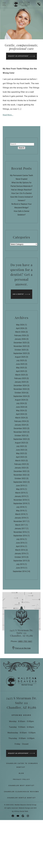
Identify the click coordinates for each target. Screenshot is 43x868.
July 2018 (20, 507)
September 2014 (20, 571)
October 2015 (20, 557)
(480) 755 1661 (25, 641)
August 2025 (20, 357)
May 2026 (20, 325)
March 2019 (20, 493)
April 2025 (20, 371)
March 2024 (20, 418)
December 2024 (20, 386)
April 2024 (20, 414)
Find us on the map (21, 648)
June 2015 (20, 568)
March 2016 (20, 550)
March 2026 (20, 332)
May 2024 (20, 411)
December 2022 (20, 471)
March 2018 (20, 514)
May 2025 (20, 368)
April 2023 (20, 457)
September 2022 (20, 482)
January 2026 (20, 339)
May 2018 (20, 511)
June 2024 (20, 407)
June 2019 (20, 486)
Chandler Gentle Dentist (21, 798)
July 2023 (20, 446)
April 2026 (20, 328)
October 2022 (20, 478)
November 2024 (20, 389)
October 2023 (20, 436)
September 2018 (20, 503)
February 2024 (20, 421)
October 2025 (20, 350)
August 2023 (20, 443)
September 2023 (20, 439)
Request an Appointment (18, 56)
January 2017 (20, 528)
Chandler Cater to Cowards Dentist (22, 765)
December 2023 (20, 428)
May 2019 (20, 489)
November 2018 (20, 500)
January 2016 (20, 554)
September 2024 (20, 396)
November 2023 (20, 432)
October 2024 (20, 393)
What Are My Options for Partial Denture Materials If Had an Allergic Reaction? (21, 186)
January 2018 (20, 518)
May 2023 (20, 453)
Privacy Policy (22, 779)
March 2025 (20, 375)
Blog (22, 773)
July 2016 (20, 539)
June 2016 (20, 543)
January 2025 (20, 382)
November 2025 (20, 346)
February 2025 (20, 378)
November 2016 (20, 532)
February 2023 (20, 464)
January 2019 (20, 496)
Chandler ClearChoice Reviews (21, 792)
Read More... (8, 115)
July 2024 (20, 403)
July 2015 (20, 564)
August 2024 (20, 400)
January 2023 (20, 468)
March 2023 (20, 461)
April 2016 (20, 546)
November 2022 (20, 475)
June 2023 (20, 450)
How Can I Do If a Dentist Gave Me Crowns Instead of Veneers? (21, 197)
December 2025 (20, 343)
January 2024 (20, 425)
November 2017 (20, 521)
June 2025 (20, 364)
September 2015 (20, 561)
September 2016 (20, 536)
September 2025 (20, 353)
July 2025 (20, 360)
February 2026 (20, 335)
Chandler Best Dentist (22, 786)
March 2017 (20, 525)
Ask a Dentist (18, 294)
